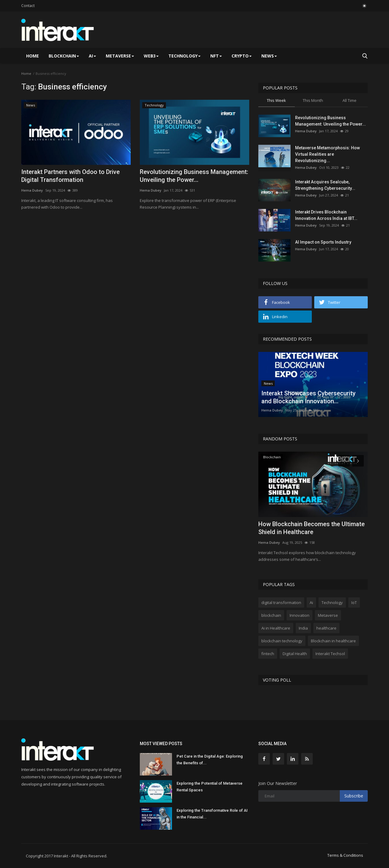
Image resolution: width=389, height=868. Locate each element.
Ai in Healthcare (276, 628)
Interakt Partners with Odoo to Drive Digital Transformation (71, 176)
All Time (349, 100)
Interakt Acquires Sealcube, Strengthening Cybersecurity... (325, 185)
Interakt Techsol (330, 654)
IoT (354, 602)
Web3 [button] (151, 56)
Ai (311, 602)
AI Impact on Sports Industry (323, 242)
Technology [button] (184, 56)
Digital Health (295, 654)
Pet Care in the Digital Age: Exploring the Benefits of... (210, 760)
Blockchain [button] (64, 56)
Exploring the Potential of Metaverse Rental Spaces (210, 787)
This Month (313, 100)
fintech (268, 654)
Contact (28, 6)
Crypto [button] (242, 56)
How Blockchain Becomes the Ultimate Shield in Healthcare (312, 528)
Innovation (299, 615)
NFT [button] (216, 56)
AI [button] (92, 56)
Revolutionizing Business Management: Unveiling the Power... (194, 176)
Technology (332, 602)
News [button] (269, 56)
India (303, 628)
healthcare (326, 628)
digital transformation (281, 602)
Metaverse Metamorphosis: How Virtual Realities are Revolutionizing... (327, 154)
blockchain (271, 615)
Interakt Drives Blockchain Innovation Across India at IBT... (326, 215)
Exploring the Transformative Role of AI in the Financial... (212, 814)
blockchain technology (282, 641)
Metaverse (328, 615)
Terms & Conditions (345, 855)
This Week (276, 100)
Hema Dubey (32, 190)
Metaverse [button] (120, 56)
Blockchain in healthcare (333, 641)
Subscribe (354, 796)
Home (33, 56)
